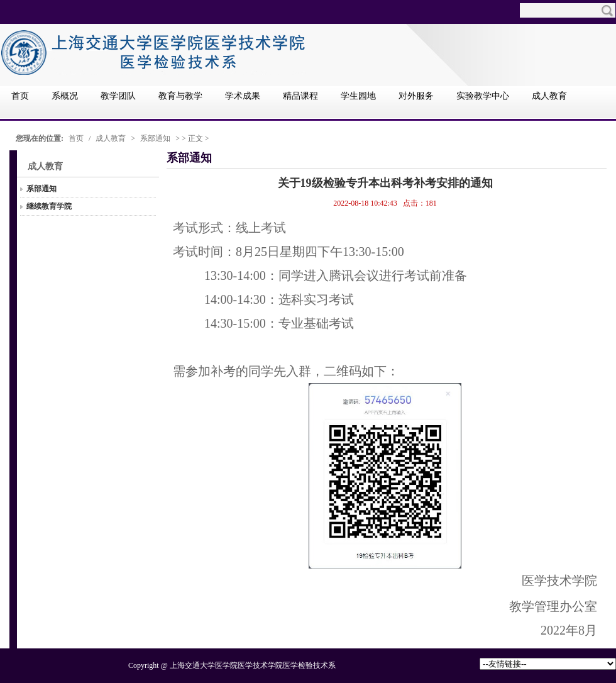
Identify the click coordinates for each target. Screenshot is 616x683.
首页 (76, 138)
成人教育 (111, 138)
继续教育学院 (49, 206)
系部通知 (155, 138)
